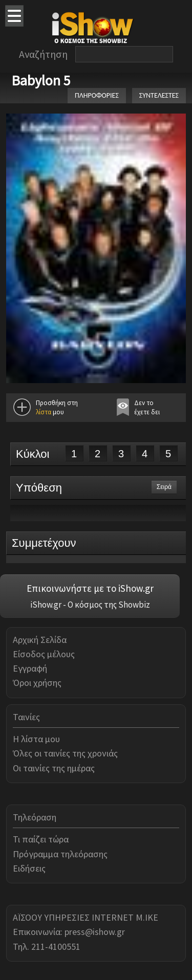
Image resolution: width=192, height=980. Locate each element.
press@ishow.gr (95, 932)
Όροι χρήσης (37, 683)
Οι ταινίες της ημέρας (54, 768)
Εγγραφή (30, 668)
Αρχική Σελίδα (40, 640)
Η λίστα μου (36, 739)
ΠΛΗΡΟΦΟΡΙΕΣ (97, 95)
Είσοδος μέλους (44, 654)
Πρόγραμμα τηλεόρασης (60, 854)
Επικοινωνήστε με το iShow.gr (90, 588)
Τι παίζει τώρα (41, 839)
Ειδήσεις (29, 868)
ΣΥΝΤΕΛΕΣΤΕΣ (159, 95)
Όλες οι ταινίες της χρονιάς (65, 753)
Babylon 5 (41, 80)
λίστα (44, 412)
